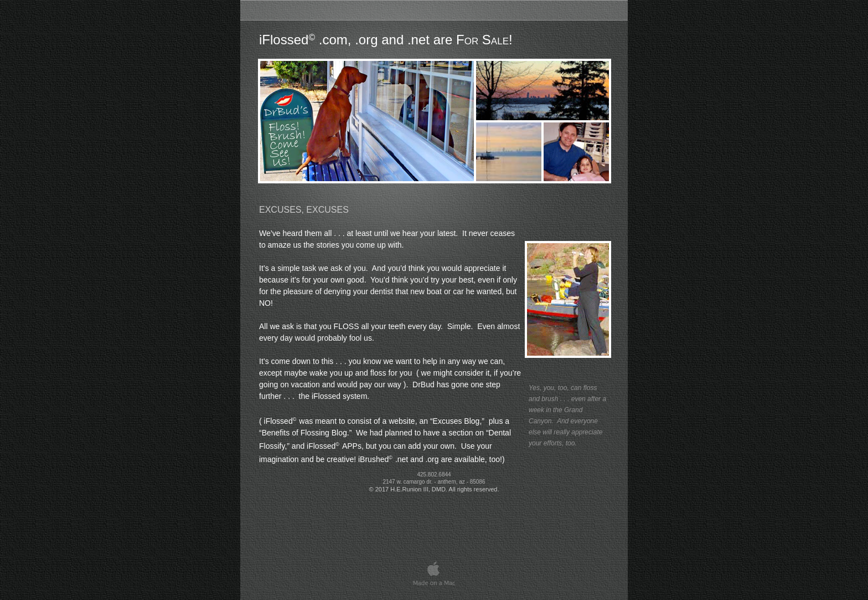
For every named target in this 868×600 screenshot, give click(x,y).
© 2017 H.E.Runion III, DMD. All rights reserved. (434, 489)
